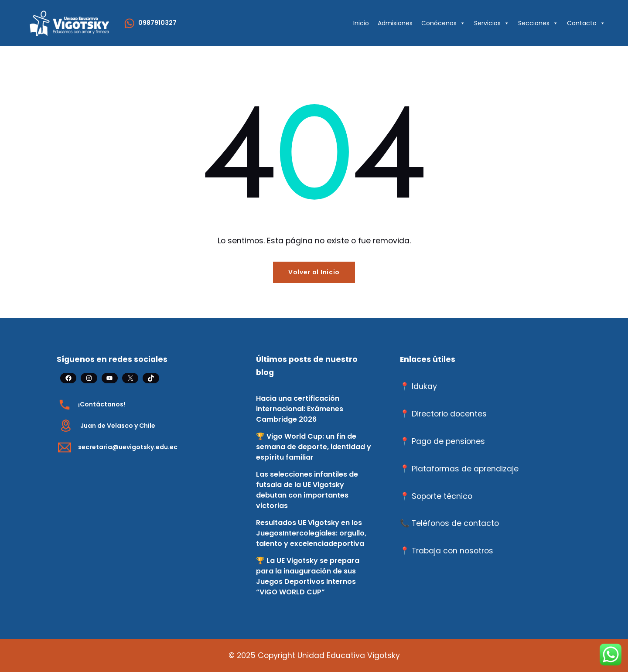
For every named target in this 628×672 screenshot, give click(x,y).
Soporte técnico (442, 496)
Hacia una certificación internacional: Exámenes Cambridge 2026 (300, 409)
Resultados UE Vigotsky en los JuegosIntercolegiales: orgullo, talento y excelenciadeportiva (311, 533)
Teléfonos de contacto (455, 523)
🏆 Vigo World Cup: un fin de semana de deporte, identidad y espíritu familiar (314, 447)
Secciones (538, 23)
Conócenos (443, 23)
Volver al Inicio (314, 272)
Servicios (492, 23)
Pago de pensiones (448, 441)
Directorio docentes (449, 414)
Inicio (361, 23)
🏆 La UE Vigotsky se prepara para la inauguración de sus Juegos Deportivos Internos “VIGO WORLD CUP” (308, 576)
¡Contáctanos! (102, 404)
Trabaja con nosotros (452, 551)
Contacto (586, 23)
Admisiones (395, 23)
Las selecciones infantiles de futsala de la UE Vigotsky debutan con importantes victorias (307, 490)
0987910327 (157, 23)
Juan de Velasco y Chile (118, 426)
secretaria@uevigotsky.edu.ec (128, 447)
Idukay (424, 386)
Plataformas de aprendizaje (465, 469)
